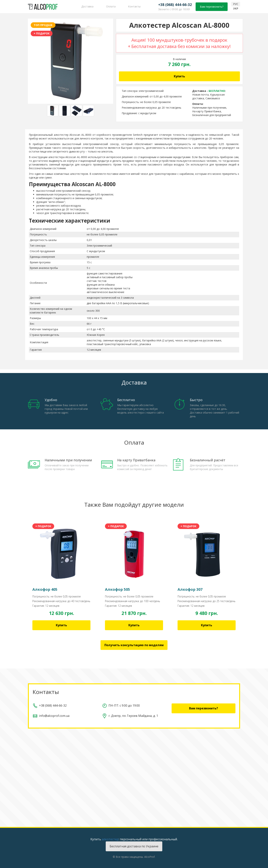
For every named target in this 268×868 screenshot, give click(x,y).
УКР (236, 8)
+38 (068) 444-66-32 (175, 5)
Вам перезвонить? (212, 7)
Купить (179, 76)
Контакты (134, 6)
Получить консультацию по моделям (134, 645)
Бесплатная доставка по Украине (134, 846)
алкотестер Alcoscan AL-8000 (73, 135)
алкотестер (110, 839)
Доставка (87, 6)
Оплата (111, 6)
